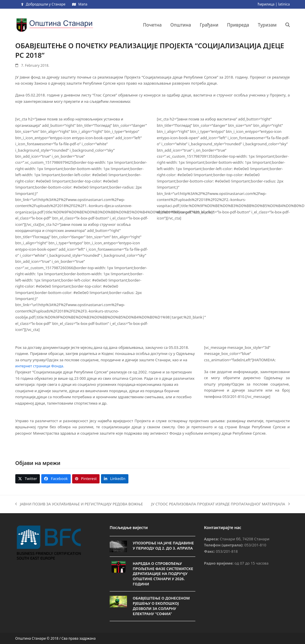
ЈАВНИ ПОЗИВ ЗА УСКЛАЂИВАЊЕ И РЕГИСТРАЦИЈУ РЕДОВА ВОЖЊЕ (79, 504)
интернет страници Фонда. (40, 366)
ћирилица (266, 4)
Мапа (83, 4)
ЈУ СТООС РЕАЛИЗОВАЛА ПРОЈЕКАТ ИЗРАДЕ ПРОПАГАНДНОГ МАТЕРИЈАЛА (220, 504)
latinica (284, 4)
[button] (288, 25)
